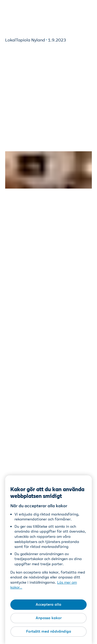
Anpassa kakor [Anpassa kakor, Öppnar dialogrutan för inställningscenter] (49, 618)
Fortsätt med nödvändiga (49, 631)
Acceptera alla (48, 604)
